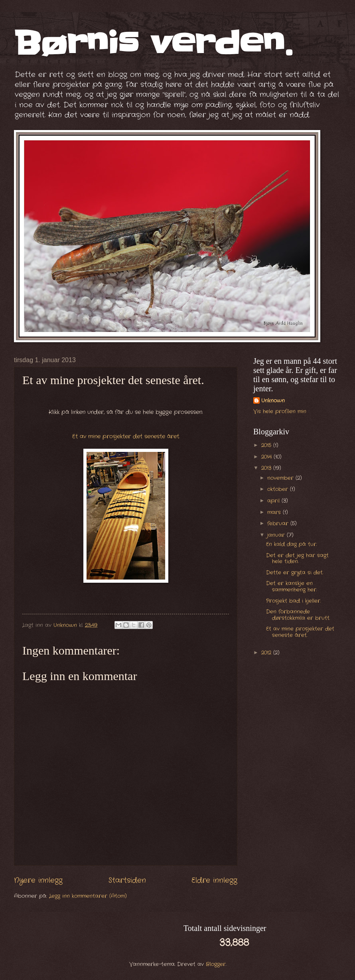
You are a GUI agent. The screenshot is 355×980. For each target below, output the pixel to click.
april (274, 501)
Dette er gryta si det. (295, 573)
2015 (267, 445)
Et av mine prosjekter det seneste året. (126, 437)
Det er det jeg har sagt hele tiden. (297, 558)
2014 (267, 457)
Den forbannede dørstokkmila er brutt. (298, 615)
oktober (279, 489)
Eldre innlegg (214, 880)
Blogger (216, 964)
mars (275, 512)
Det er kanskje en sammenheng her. (291, 586)
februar (279, 524)
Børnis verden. (153, 43)
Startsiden (127, 880)
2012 (267, 653)
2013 (267, 468)
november (281, 478)
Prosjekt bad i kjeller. (293, 601)
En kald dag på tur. (291, 544)
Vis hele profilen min (280, 411)
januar (277, 535)
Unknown (273, 401)
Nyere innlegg (38, 880)
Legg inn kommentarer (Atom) (88, 896)
